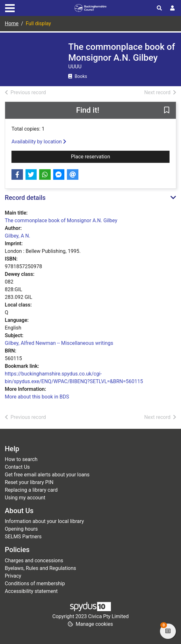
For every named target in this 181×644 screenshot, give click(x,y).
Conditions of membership (35, 583)
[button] (167, 111)
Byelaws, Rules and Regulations (40, 568)
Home (12, 23)
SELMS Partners (23, 537)
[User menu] (172, 8)
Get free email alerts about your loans (47, 475)
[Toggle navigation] (10, 7)
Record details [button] (25, 198)
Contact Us (17, 467)
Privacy (13, 576)
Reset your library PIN (29, 482)
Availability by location (39, 142)
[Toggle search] (159, 8)
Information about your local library (44, 521)
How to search (21, 459)
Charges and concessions (34, 561)
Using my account (25, 498)
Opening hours (21, 529)
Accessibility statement (31, 591)
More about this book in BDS (37, 397)
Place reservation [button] (120, 156)
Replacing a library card (31, 490)
